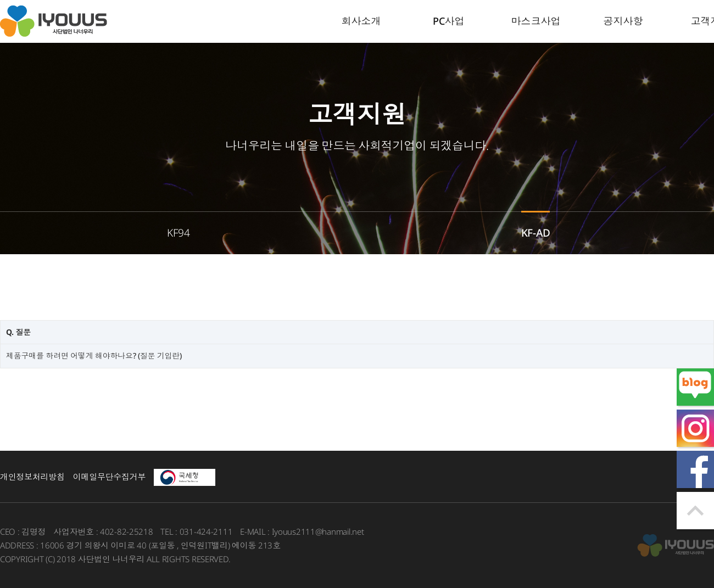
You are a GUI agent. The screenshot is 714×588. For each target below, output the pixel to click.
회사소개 (361, 21)
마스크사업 (536, 21)
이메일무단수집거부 (109, 477)
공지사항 (623, 21)
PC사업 (449, 21)
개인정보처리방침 (32, 477)
